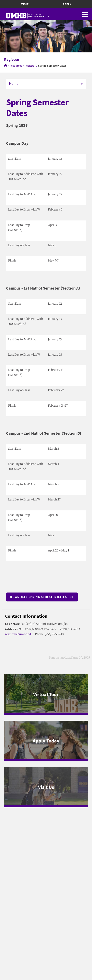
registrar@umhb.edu (19, 634)
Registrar (30, 66)
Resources (16, 66)
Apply (67, 4)
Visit (25, 4)
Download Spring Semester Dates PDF (42, 597)
